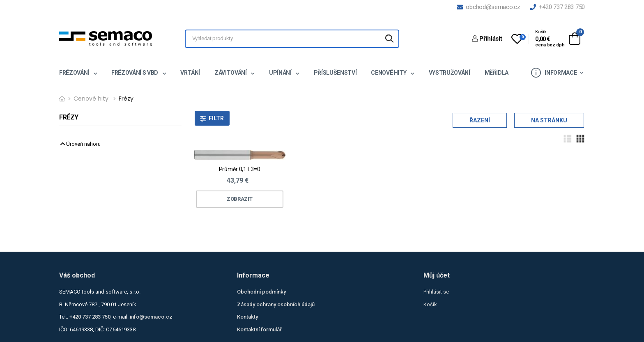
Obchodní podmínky (261, 292)
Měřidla (497, 73)
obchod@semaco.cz (488, 7)
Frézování (75, 73)
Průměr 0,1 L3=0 (240, 169)
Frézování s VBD (135, 73)
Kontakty (247, 317)
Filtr (216, 118)
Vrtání (190, 73)
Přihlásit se (436, 292)
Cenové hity (389, 73)
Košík (430, 304)
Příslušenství (335, 73)
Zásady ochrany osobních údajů (276, 304)
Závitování (231, 73)
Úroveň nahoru (80, 144)
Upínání (281, 73)
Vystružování (450, 73)
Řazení (480, 120)
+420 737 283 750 (557, 7)
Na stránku (549, 120)
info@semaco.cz (151, 317)
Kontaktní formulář (259, 329)
